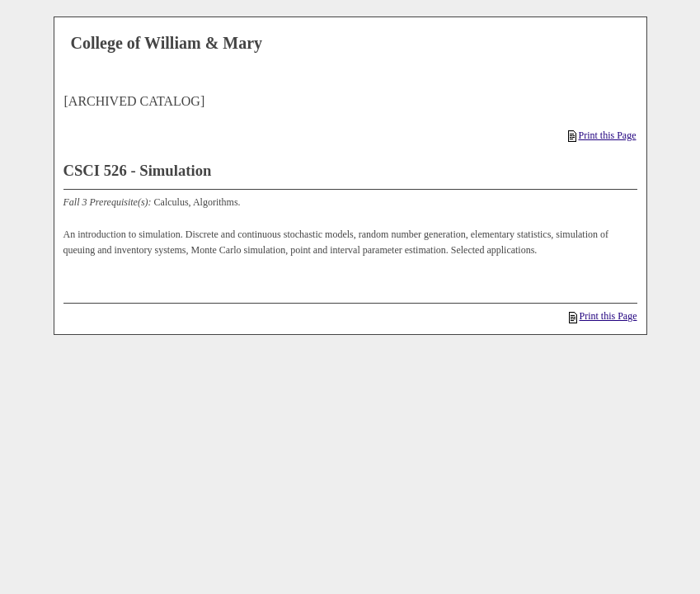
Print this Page (602, 135)
